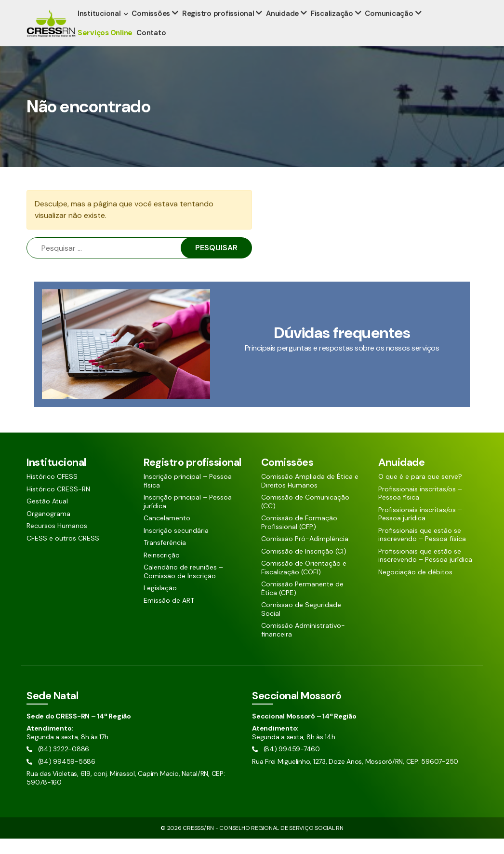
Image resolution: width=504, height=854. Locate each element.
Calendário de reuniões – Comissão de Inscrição (183, 587)
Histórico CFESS (52, 492)
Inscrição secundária (176, 546)
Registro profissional (219, 29)
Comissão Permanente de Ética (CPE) (302, 604)
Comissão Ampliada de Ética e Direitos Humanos (310, 496)
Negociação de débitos (415, 588)
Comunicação (387, 29)
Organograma (48, 529)
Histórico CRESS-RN (58, 505)
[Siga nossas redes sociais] (445, 8)
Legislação (160, 603)
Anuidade (282, 29)
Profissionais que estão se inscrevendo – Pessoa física (422, 550)
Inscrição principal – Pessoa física (188, 496)
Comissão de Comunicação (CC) (305, 517)
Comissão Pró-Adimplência (305, 554)
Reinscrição (162, 571)
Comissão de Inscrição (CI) (304, 567)
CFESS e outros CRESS (63, 554)
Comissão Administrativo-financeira (303, 645)
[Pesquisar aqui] (412, 8)
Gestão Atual (47, 517)
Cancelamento (167, 534)
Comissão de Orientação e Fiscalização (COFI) (304, 583)
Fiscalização (331, 29)
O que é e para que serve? (420, 492)
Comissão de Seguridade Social (301, 625)
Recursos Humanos (57, 541)
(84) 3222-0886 (54, 8)
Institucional (101, 29)
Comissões (153, 29)
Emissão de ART (169, 616)
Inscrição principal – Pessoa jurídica (188, 517)
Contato (153, 48)
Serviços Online (107, 48)
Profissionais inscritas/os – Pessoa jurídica (420, 530)
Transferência (165, 558)
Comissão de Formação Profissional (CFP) (299, 538)
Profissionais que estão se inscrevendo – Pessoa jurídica (425, 571)
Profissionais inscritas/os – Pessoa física (420, 509)
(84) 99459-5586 (119, 8)
